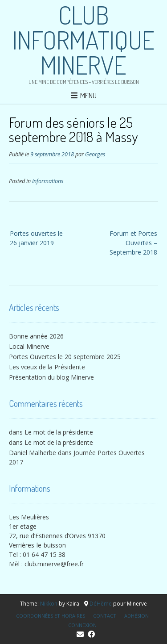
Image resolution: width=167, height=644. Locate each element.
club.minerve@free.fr (54, 564)
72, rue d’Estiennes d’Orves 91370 (57, 536)
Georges (95, 154)
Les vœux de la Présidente (47, 367)
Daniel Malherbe (33, 453)
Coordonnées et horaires (51, 616)
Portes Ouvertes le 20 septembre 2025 (65, 357)
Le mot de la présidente (59, 432)
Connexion (82, 625)
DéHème (101, 604)
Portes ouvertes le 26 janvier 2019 (36, 238)
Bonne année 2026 (36, 336)
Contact (105, 616)
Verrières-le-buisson (37, 545)
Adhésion (136, 616)
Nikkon (49, 604)
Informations (48, 181)
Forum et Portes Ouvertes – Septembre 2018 (133, 243)
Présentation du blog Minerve (51, 377)
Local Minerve (29, 346)
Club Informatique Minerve (83, 40)
